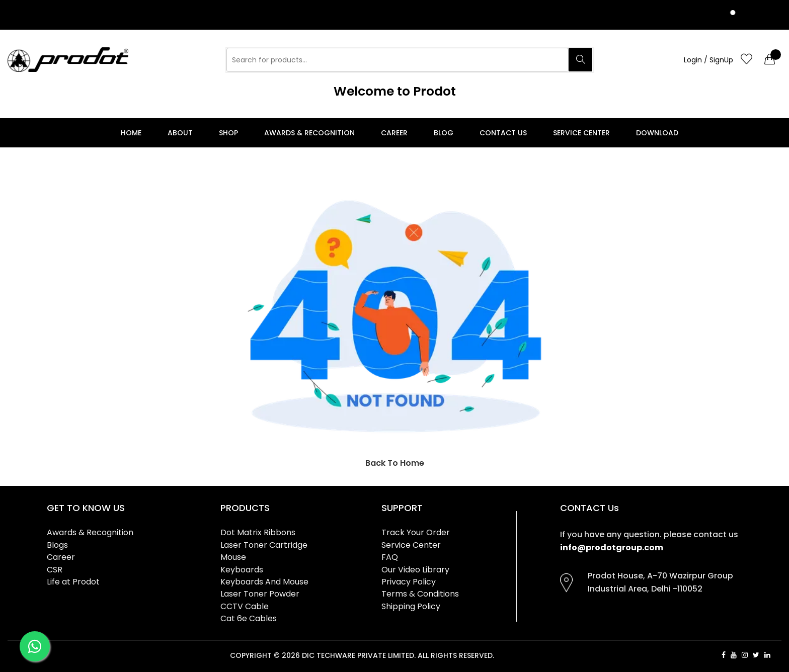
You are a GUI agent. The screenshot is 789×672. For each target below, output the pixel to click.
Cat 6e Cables (249, 618)
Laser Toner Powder (260, 594)
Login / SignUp (708, 60)
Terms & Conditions (420, 594)
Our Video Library (415, 570)
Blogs (57, 545)
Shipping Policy (411, 606)
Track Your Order (416, 532)
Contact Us (503, 133)
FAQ (390, 557)
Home (131, 133)
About (180, 133)
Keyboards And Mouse (264, 582)
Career (394, 133)
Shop (228, 133)
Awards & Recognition (309, 133)
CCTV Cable (245, 606)
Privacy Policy (409, 582)
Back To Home (395, 463)
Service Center (581, 133)
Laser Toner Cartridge (264, 545)
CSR (55, 570)
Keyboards (242, 570)
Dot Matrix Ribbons (258, 532)
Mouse (233, 557)
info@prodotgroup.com (612, 548)
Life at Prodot (73, 582)
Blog (444, 133)
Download (657, 133)
